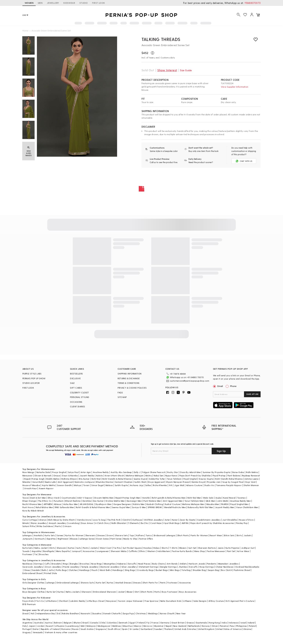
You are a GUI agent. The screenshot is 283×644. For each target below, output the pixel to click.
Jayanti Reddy (87, 476)
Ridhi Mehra (252, 472)
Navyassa (111, 601)
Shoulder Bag (199, 570)
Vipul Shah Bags (171, 523)
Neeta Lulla (50, 482)
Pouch (95, 570)
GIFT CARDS (76, 388)
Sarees (60, 535)
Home (25, 30)
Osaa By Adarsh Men (190, 472)
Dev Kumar (98, 501)
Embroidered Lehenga (68, 583)
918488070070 (253, 3)
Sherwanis (91, 535)
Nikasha (26, 482)
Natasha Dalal (43, 472)
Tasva (25, 498)
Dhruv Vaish (54, 498)
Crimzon (67, 526)
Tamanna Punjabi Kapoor (229, 485)
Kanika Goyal (198, 482)
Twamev (241, 498)
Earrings (38, 564)
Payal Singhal (190, 479)
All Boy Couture (216, 601)
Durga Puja (128, 613)
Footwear (27, 554)
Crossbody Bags (145, 570)
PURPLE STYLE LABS (32, 374)
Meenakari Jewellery (228, 564)
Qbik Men (210, 501)
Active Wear (243, 551)
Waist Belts (105, 570)
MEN (40, 3)
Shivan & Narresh (43, 476)
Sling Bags (130, 570)
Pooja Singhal (59, 472)
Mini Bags (175, 570)
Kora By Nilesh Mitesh (33, 511)
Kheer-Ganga (29, 501)
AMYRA (185, 523)
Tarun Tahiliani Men (194, 501)
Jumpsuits (28, 539)
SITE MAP (122, 397)
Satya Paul (73, 472)
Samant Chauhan (124, 482)
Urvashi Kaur (31, 488)
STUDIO (84, 3)
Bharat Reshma (73, 501)
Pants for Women (199, 535)
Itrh (171, 485)
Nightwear (63, 539)
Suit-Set (192, 548)
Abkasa (58, 504)
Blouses (74, 539)
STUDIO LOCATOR (31, 383)
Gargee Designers (122, 504)
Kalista (100, 476)
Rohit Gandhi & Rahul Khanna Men (93, 507)
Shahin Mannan (251, 485)
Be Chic (145, 523)
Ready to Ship (130, 539)
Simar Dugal (97, 485)
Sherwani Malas (119, 551)
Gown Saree (102, 539)
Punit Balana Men (152, 501)
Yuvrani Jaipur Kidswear (130, 601)
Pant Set (231, 551)
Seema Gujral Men (121, 507)
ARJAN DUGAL (87, 504)
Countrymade (68, 498)
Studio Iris (209, 485)
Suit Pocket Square (132, 548)
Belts (44, 570)
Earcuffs (132, 564)
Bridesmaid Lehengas (165, 535)
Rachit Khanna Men (32, 504)
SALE (72, 383)
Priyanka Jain (214, 482)
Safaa (148, 485)
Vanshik (146, 498)
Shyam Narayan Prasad (178, 482)
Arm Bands (172, 564)
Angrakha (36, 551)
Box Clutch (226, 570)
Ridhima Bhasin (69, 479)
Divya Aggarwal (156, 482)
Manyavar (27, 476)
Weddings (153, 613)
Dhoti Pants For (150, 583)
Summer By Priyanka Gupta (217, 472)
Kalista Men (139, 504)
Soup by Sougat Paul (233, 482)
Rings (66, 564)
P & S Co (40, 601)
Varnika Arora (84, 520)
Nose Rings (97, 564)
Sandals (36, 570)
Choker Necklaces (224, 567)
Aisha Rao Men (71, 504)
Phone (233, 386)
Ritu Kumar (84, 479)
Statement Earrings (148, 567)
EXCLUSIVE (75, 378)
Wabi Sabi (208, 498)
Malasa (109, 485)
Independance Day (46, 613)
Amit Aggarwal (65, 482)
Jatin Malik (223, 501)
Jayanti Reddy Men (225, 507)
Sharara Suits (87, 583)
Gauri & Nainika (70, 476)
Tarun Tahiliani (174, 479)
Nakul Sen (158, 476)
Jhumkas (183, 567)
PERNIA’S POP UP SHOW (34, 378)
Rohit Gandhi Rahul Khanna (229, 479)
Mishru (149, 476)
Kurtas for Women (74, 535)
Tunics (149, 535)
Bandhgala (49, 551)
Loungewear (103, 551)
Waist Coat (106, 548)
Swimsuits (40, 539)
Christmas (141, 613)
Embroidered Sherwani (105, 592)
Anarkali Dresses (123, 583)
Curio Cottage (30, 520)
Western (151, 551)
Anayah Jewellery (58, 523)
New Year (181, 613)
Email (218, 386)
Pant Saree (116, 539)
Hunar (175, 520)
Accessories (89, 551)
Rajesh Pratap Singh (34, 479)
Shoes (27, 570)
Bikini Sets (229, 535)
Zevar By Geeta (187, 520)
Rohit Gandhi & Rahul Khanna (117, 479)
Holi (33, 613)
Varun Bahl (38, 482)
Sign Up (221, 451)
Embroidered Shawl (32, 573)
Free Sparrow (152, 601)
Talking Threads (161, 39)
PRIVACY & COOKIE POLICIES (132, 388)
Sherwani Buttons (207, 548)
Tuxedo (26, 551)
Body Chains (158, 564)
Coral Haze (156, 523)
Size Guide (186, 70)
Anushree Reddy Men (240, 501)
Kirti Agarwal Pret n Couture (240, 601)
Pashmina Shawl (242, 570)
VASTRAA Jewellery (153, 520)
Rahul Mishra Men (44, 507)
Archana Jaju (137, 485)
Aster (167, 520)
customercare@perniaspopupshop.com (190, 381)
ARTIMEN (48, 504)
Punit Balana (234, 476)
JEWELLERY (53, 3)
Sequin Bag (214, 570)
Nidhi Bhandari (119, 523)
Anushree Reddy (101, 472)
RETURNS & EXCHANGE (129, 378)
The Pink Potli (114, 520)
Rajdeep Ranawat (251, 476)
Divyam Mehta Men (104, 498)
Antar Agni (86, 472)
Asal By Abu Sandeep (121, 472)
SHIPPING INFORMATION (129, 374)
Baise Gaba (238, 472)
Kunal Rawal (229, 498)
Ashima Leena (251, 479)
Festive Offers (146, 539)
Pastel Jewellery (71, 567)
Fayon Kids (28, 601)
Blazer (130, 592)
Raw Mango (28, 472)
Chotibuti (64, 601)
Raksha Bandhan (70, 613)
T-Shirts (173, 548)
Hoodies (147, 548)
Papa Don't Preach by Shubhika (195, 476)
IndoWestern (164, 551)
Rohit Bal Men (194, 498)
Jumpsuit (76, 551)
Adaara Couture (194, 485)
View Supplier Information (235, 87)
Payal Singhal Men (239, 504)
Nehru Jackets (73, 592)
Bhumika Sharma (105, 482)
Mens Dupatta (63, 551)
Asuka (218, 498)
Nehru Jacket (41, 548)
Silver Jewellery (129, 567)
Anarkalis (38, 535)
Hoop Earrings (207, 567)
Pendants (212, 564)
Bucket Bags (162, 570)
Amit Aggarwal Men (173, 501)
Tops (132, 535)
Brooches (44, 554)
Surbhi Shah (140, 482)
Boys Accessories (188, 592)
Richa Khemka (160, 485)
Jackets (248, 535)
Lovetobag (74, 523)
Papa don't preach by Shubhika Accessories (212, 523)
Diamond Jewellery (110, 567)
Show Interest (167, 70)
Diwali (26, 613)
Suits (79, 548)
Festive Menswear (216, 551)
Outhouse (137, 520)
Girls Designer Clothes (33, 583)
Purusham (59, 501)
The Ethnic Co (45, 501)
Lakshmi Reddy (78, 601)
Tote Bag (186, 570)
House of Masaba (31, 485)
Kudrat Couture (173, 504)
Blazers (183, 548)
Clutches (73, 570)
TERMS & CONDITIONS (128, 383)
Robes (156, 548)
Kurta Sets (50, 535)
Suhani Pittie (29, 526)
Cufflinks (133, 551)
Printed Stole (50, 573)
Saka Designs (200, 601)
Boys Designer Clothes (34, 592)
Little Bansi (51, 601)
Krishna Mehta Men (115, 501)
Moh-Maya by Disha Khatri (62, 520)
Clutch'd (126, 520)
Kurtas (71, 548)
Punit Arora (28, 507)
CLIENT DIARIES (78, 406)
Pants (86, 548)
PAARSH (225, 504)
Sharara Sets (121, 535)
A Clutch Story (102, 523)
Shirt (137, 592)
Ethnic (142, 551)
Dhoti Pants (183, 535)
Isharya (43, 520)
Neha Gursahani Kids (171, 601)
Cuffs (47, 564)
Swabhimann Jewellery (209, 520)
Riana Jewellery (39, 523)
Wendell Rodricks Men (175, 507)
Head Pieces (144, 564)
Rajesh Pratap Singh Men (128, 498)
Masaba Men (213, 504)
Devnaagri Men (134, 501)
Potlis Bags (61, 570)
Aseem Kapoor (46, 488)
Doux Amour (87, 523)
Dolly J (137, 472)
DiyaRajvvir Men (103, 504)
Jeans (221, 548)
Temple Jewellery (90, 567)
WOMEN (29, 3)
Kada (257, 567)
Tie (36, 554)
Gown (110, 535)
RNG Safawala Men (64, 507)
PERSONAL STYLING (80, 397)
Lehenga (51, 583)
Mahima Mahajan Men (193, 504)
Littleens (187, 601)
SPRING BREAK (155, 507)
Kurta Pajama (232, 548)
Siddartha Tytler (157, 479)
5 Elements (134, 523)
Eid (59, 613)
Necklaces (27, 564)
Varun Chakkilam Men (247, 507)
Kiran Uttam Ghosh (114, 476)
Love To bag (99, 520)
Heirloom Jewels (197, 564)
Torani (86, 485)
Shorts (165, 548)
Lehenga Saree (87, 539)
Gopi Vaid (250, 482)
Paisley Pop (242, 523)
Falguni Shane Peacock (154, 472)
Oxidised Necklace (245, 567)
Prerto (58, 526)
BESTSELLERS (76, 374)
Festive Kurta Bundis (182, 551)
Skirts (239, 535)
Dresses (101, 535)
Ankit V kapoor (85, 498)
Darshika (87, 501)
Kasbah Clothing (155, 504)
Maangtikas (110, 564)
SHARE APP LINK (252, 394)
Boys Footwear (169, 592)
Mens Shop (200, 551)
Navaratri (86, 613)
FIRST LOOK (98, 3)
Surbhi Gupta (121, 485)
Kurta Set (101, 583)
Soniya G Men (139, 507)
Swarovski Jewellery (33, 567)
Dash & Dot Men (38, 498)
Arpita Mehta (49, 485)
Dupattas (51, 539)
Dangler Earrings (168, 567)
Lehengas (27, 535)
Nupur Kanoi (171, 476)
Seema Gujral (140, 479)
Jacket (121, 592)
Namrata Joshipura (84, 482)
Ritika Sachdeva (45, 526)
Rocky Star (173, 472)
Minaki (26, 523)
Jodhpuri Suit (248, 548)
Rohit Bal (96, 479)
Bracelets (56, 564)
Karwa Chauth (167, 613)
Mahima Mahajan (135, 476)
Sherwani (61, 548)
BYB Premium (29, 604)
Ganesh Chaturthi (112, 613)
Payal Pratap (219, 476)
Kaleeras (122, 564)
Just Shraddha (230, 520)
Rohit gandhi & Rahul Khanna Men (169, 498)
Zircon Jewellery (53, 567)
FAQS (120, 393)
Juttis (51, 570)
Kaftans (140, 535)
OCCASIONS (76, 402)
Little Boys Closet (96, 601)
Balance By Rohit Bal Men (200, 507)
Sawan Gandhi (65, 485)
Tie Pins (117, 548)
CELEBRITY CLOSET (79, 393)
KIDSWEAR (69, 3)
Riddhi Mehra (53, 479)
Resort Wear (216, 535)
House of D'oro (246, 520)
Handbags (84, 570)
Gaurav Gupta (206, 479)
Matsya (78, 485)
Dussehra (97, 613)
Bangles (74, 564)
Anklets (183, 564)
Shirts (52, 548)
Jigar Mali (179, 485)
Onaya (57, 476)
